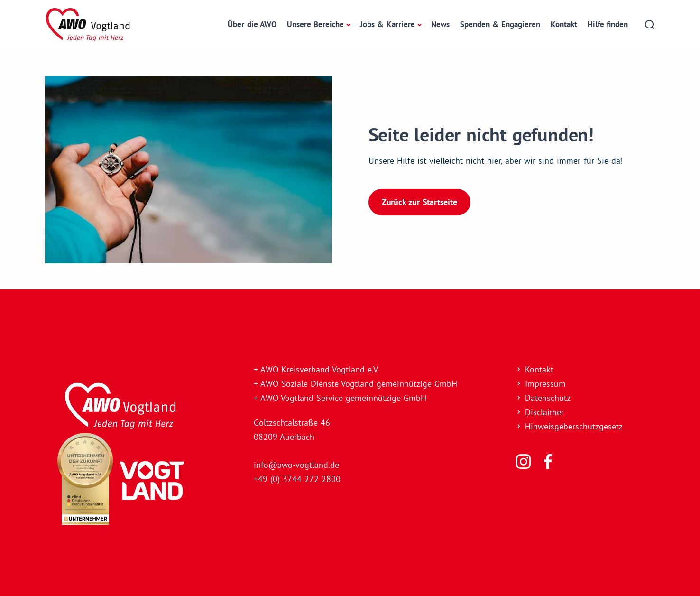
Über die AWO (252, 24)
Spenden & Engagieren (500, 24)
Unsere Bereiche (315, 24)
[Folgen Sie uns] (523, 462)
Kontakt (564, 24)
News (440, 24)
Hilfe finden (608, 24)
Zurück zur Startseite (419, 202)
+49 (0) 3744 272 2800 (297, 479)
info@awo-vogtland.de (296, 465)
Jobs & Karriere (387, 24)
